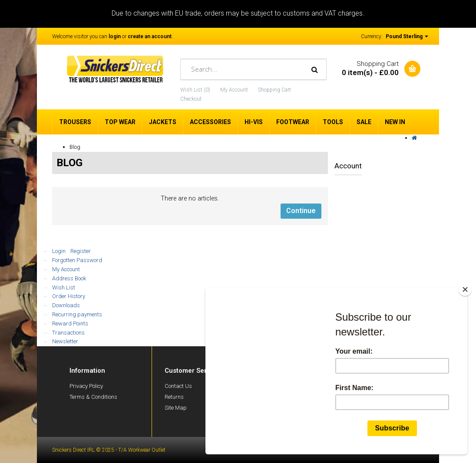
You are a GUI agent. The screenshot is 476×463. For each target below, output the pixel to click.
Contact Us (178, 386)
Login (59, 251)
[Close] (465, 289)
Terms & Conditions (93, 397)
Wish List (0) (195, 90)
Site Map (176, 408)
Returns (174, 397)
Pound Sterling (407, 36)
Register (81, 251)
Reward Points (70, 323)
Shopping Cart (274, 90)
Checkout (191, 99)
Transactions (68, 333)
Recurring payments (77, 314)
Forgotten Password (77, 260)
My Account (234, 90)
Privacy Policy (86, 386)
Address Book (69, 278)
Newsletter (65, 341)
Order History (69, 296)
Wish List (64, 287)
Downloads (66, 305)
